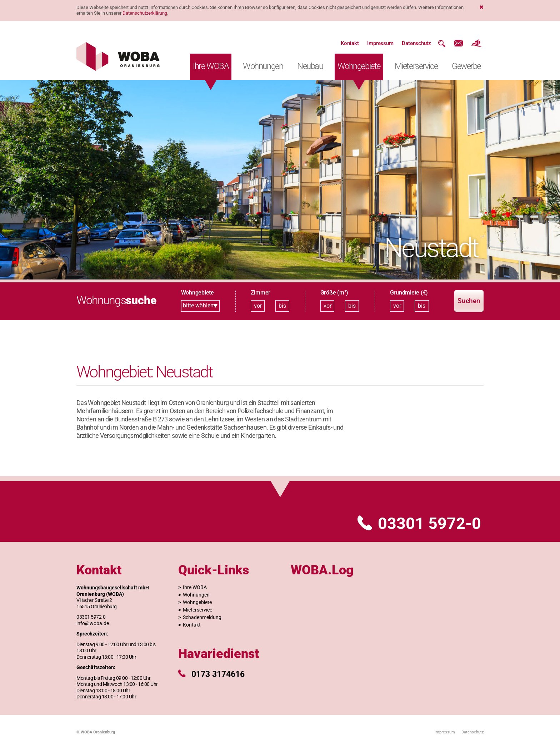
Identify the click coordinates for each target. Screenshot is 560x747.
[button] (18, 180)
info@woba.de (93, 623)
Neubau (310, 66)
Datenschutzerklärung (145, 13)
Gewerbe (466, 66)
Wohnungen (263, 66)
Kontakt (350, 43)
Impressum (380, 43)
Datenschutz (416, 43)
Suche (442, 43)
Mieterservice (416, 66)
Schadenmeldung (202, 617)
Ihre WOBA (211, 66)
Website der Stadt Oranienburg (477, 43)
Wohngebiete (359, 66)
